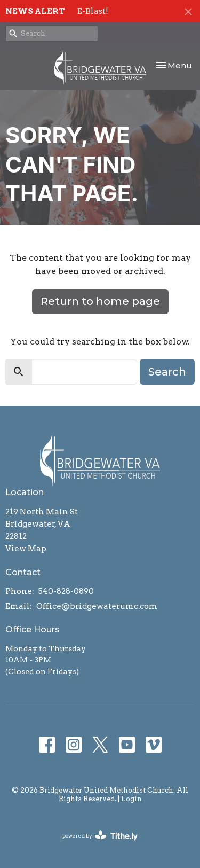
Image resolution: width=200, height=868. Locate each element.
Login (131, 799)
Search (167, 372)
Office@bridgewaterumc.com (97, 606)
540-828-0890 (66, 591)
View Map (26, 549)
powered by (100, 836)
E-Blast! (93, 11)
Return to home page (100, 301)
